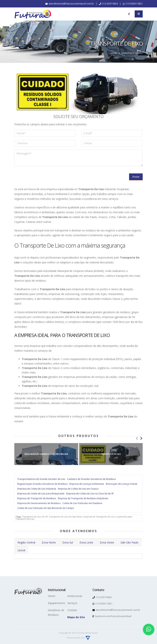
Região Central (26, 542)
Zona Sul (68, 542)
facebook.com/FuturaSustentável (112, 616)
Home (114, 53)
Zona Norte (49, 542)
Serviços (72, 603)
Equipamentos (56, 603)
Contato (72, 610)
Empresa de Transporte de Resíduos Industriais (83, 498)
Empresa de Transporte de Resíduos (37, 498)
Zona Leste (86, 542)
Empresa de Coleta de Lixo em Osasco (78, 489)
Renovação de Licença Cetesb (122, 484)
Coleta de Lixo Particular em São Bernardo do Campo (46, 508)
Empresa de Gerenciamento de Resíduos (39, 503)
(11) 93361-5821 (133, 4)
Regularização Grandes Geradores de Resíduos (42, 484)
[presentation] (43, 177)
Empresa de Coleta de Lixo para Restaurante (41, 494)
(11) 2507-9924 (108, 4)
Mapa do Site (76, 617)
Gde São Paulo (129, 542)
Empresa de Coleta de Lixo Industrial (37, 489)
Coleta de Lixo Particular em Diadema (82, 503)
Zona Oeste (107, 542)
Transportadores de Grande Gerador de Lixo (41, 479)
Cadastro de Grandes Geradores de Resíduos (91, 479)
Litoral (21, 550)
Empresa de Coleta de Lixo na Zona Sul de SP (90, 494)
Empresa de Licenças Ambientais (87, 484)
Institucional (75, 596)
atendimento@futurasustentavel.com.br (70, 4)
